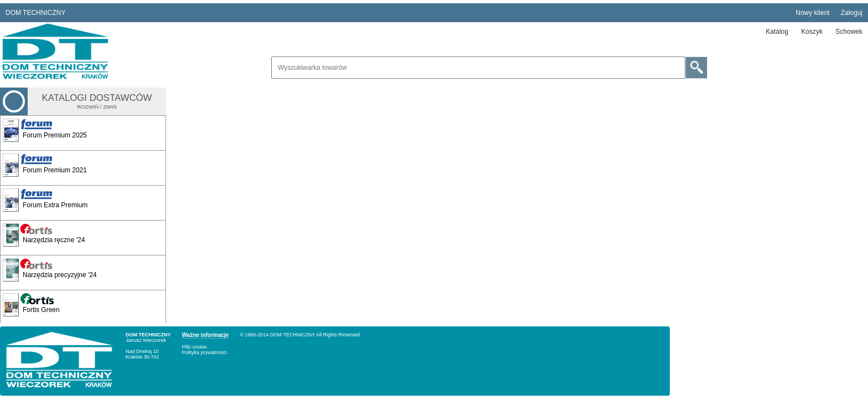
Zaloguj (852, 13)
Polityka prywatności (205, 352)
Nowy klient (812, 13)
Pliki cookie (195, 347)
